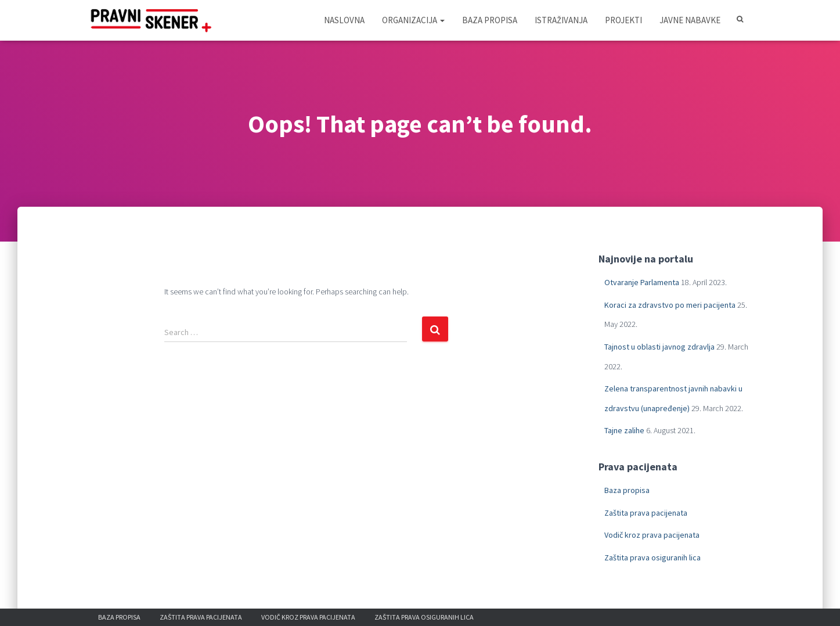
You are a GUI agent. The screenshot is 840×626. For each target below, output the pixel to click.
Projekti (623, 20)
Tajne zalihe (624, 430)
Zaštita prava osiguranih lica (652, 557)
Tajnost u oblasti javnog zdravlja (659, 347)
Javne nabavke (690, 20)
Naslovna (344, 20)
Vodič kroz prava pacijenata (652, 535)
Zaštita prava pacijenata (646, 513)
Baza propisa (490, 20)
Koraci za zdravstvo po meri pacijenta (670, 305)
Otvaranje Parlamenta (642, 282)
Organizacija (413, 20)
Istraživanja (561, 20)
